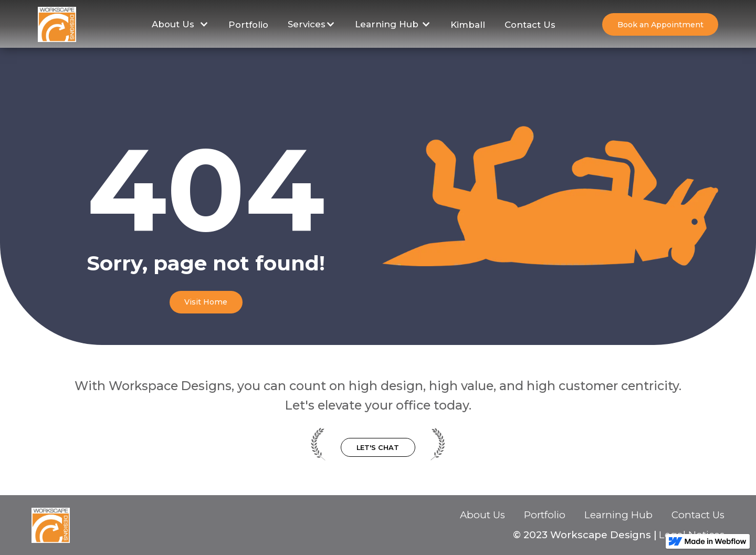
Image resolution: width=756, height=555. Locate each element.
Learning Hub (618, 515)
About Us (482, 515)
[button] (180, 24)
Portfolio (248, 25)
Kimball (468, 25)
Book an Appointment (660, 25)
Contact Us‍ (698, 516)
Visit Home (206, 302)
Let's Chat (378, 447)
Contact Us (530, 25)
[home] (57, 24)
